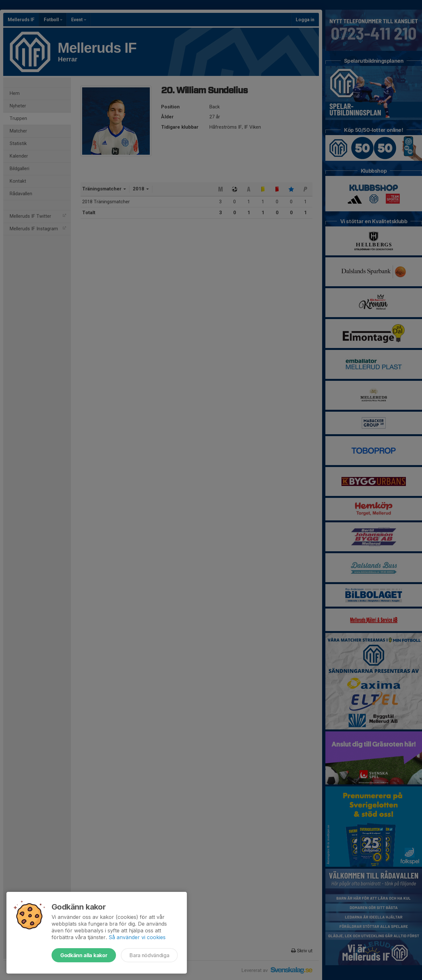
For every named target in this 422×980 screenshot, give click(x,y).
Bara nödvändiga (149, 955)
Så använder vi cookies (137, 937)
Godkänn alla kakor (84, 955)
